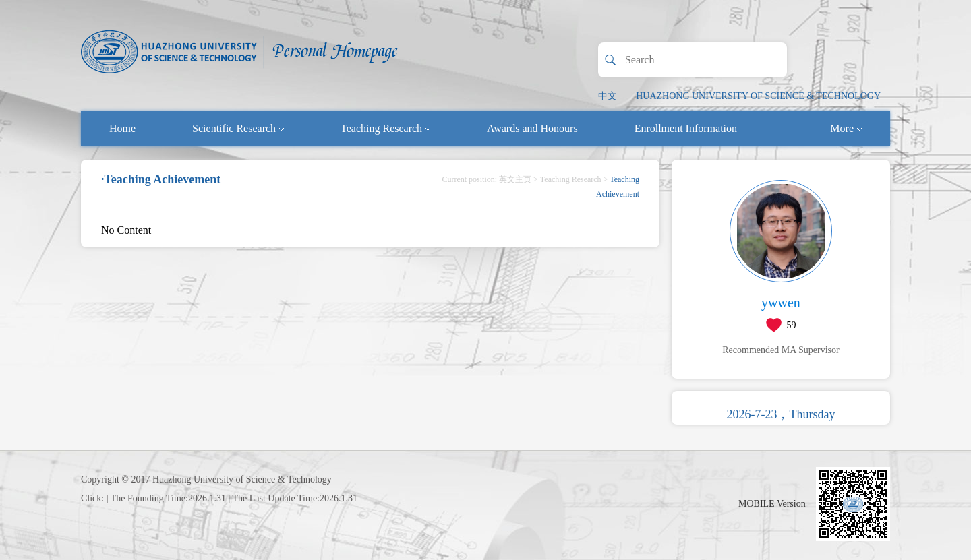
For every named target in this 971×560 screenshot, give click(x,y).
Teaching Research (385, 128)
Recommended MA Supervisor (781, 350)
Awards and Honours (532, 128)
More (846, 128)
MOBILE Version (772, 504)
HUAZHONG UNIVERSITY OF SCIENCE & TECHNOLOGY (758, 96)
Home (122, 128)
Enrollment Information (686, 128)
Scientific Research (238, 128)
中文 (608, 96)
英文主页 (515, 179)
